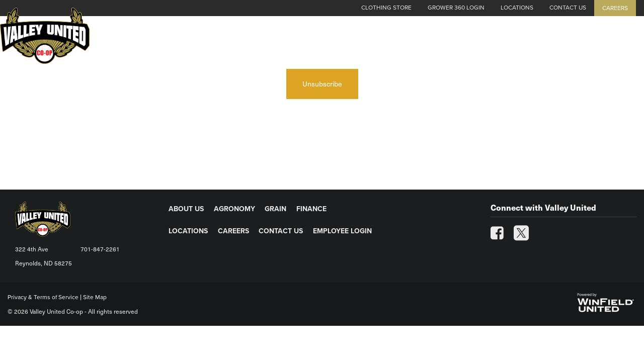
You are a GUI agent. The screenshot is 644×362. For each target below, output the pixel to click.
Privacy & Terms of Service (43, 297)
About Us (391, 46)
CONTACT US (281, 231)
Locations (517, 8)
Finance (548, 46)
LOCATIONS (188, 231)
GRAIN (275, 209)
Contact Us (568, 8)
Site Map (95, 297)
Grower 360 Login (456, 8)
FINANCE (311, 209)
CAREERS (233, 231)
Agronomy (451, 46)
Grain (502, 46)
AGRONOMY (234, 209)
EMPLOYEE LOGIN (342, 231)
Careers (615, 8)
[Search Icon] (632, 46)
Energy (597, 46)
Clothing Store (386, 8)
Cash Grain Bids (320, 46)
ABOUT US (186, 209)
